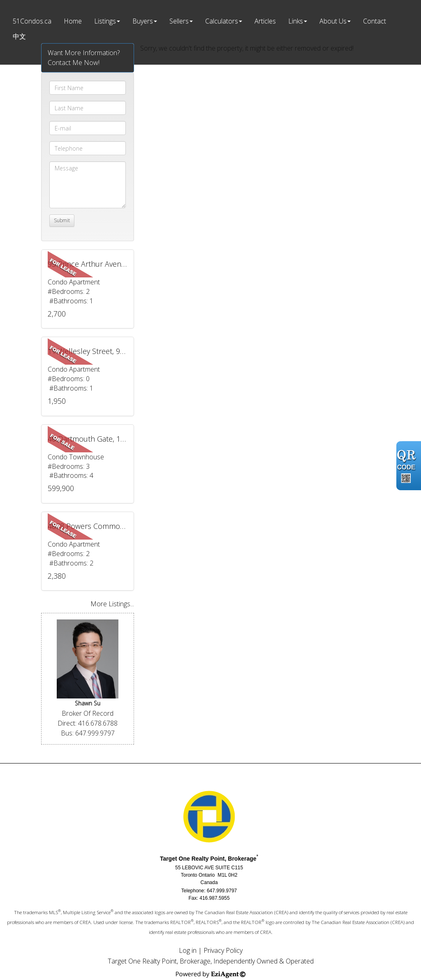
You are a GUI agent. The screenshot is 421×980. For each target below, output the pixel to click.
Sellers (179, 21)
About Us (333, 21)
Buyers (143, 21)
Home (73, 21)
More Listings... (112, 604)
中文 (19, 36)
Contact (375, 21)
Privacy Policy (223, 950)
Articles (265, 21)
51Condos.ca (32, 21)
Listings (105, 21)
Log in (188, 950)
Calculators (222, 21)
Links (296, 21)
